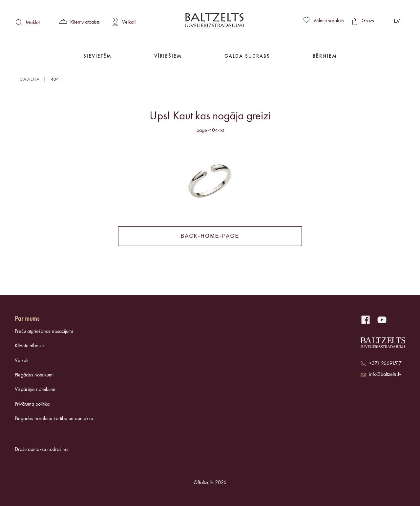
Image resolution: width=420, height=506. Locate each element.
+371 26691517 (385, 364)
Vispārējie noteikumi (35, 390)
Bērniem (325, 57)
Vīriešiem (168, 57)
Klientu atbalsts (30, 346)
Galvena (30, 79)
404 (55, 79)
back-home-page (210, 236)
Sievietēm (97, 57)
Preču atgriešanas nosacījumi (44, 332)
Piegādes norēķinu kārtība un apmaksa (54, 419)
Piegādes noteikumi (34, 375)
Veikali (21, 361)
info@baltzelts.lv (385, 374)
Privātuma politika (32, 404)
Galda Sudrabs (247, 57)
